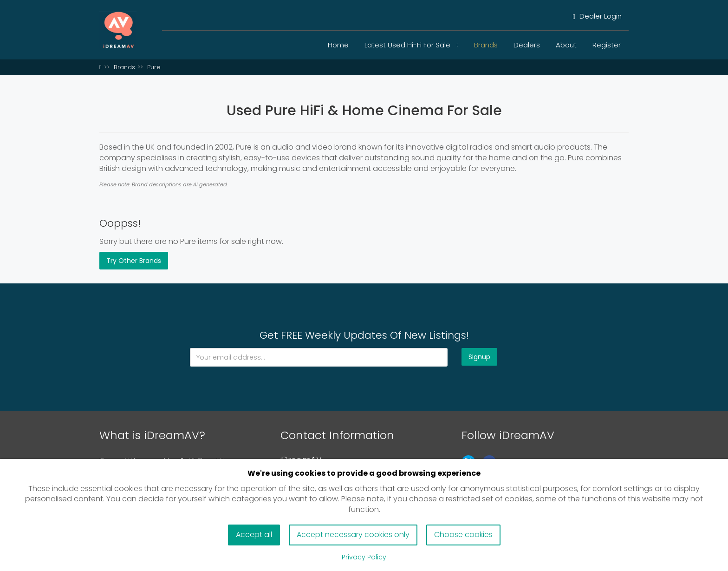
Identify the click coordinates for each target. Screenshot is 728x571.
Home (338, 45)
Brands (486, 45)
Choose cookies (463, 535)
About (566, 45)
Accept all (254, 535)
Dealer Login (597, 16)
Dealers (527, 45)
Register (607, 45)
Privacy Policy (364, 557)
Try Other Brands (134, 261)
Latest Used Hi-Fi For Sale (411, 45)
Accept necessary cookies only (353, 535)
